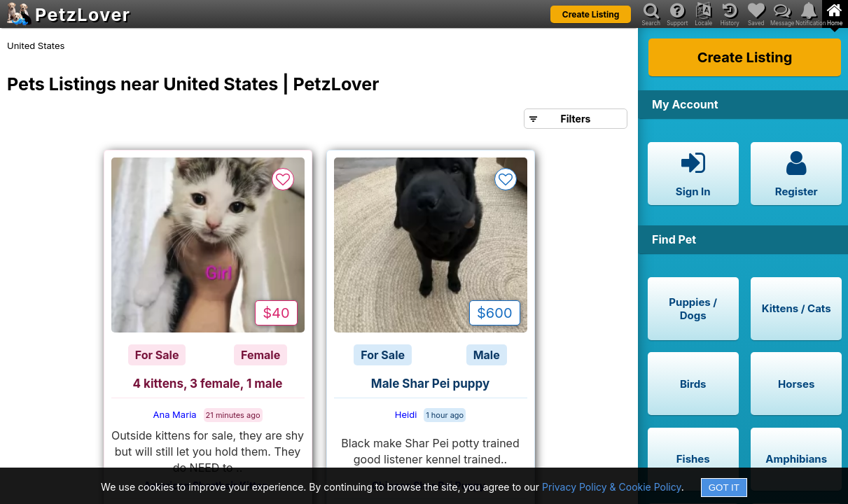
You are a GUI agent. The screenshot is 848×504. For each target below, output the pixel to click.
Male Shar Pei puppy (430, 384)
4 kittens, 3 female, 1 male (208, 384)
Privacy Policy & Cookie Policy (612, 487)
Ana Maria (174, 414)
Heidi (406, 414)
